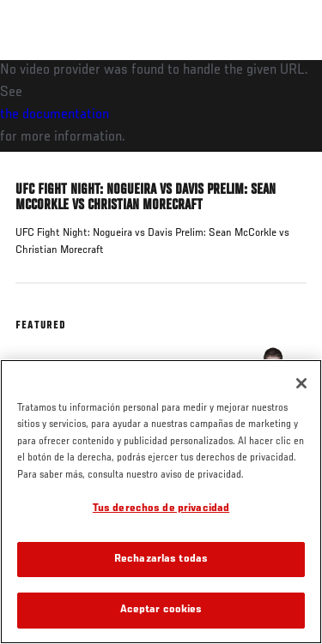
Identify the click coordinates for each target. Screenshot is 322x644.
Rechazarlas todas (161, 560)
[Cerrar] (301, 383)
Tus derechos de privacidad (161, 509)
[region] (161, 502)
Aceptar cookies (161, 610)
